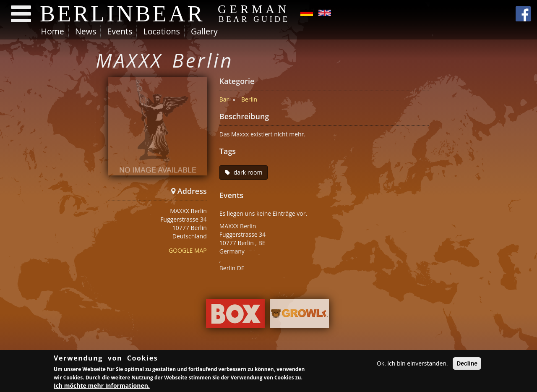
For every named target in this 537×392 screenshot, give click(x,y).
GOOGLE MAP (188, 250)
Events (120, 31)
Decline (467, 365)
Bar (224, 99)
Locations (161, 31)
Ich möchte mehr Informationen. (102, 387)
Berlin (249, 99)
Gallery (204, 31)
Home (53, 31)
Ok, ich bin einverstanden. (412, 365)
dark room (248, 172)
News (86, 31)
